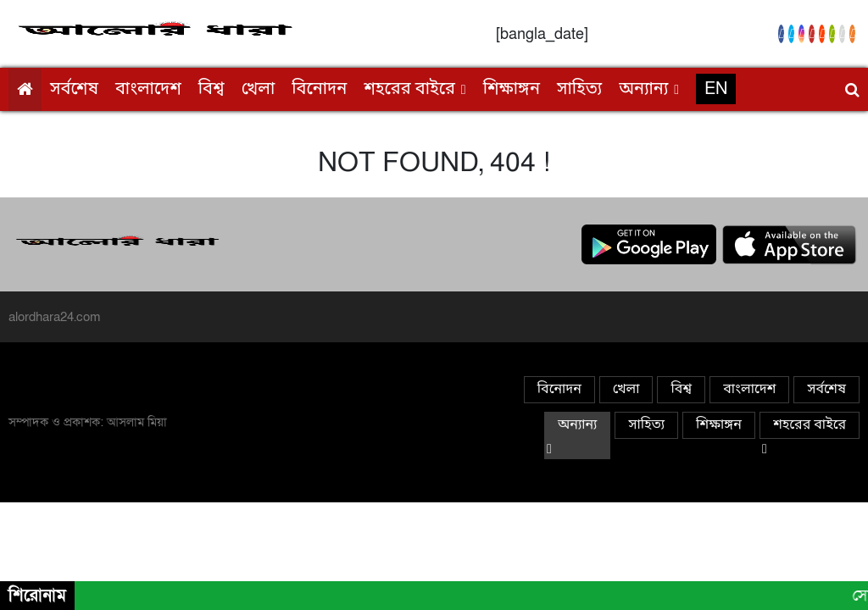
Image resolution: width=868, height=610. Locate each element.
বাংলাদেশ (148, 90)
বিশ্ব (211, 90)
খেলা (259, 90)
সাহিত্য (579, 90)
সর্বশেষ (74, 90)
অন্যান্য (643, 90)
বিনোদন (319, 90)
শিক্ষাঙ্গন (512, 90)
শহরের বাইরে (409, 90)
